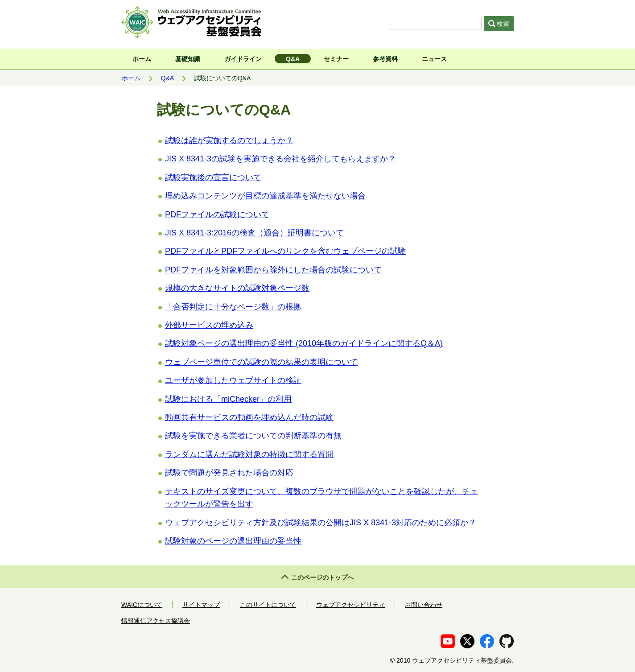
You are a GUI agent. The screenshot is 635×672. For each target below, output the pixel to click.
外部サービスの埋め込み (209, 325)
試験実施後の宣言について (213, 177)
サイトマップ (201, 605)
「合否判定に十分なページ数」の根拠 (233, 307)
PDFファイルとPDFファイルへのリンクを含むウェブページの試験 (285, 251)
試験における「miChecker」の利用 (228, 399)
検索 (499, 24)
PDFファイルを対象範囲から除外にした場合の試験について (273, 270)
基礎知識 (188, 59)
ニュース (434, 59)
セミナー (336, 59)
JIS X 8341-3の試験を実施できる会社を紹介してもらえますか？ (280, 159)
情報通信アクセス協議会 (156, 621)
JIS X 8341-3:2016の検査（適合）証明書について (254, 233)
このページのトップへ (322, 577)
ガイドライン (243, 59)
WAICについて (142, 605)
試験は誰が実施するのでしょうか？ (229, 140)
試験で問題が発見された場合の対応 (229, 473)
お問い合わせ (424, 605)
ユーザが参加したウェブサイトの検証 (233, 380)
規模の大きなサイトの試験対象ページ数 (237, 288)
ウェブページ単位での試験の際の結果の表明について (261, 362)
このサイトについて (268, 605)
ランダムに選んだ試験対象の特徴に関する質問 (249, 454)
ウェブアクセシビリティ (350, 605)
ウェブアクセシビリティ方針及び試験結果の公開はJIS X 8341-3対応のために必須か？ (321, 523)
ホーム (142, 59)
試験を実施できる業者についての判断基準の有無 (253, 436)
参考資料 (385, 59)
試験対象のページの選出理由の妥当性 (233, 541)
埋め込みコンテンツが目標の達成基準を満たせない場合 (265, 196)
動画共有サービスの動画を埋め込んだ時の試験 (249, 417)
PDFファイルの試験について (217, 214)
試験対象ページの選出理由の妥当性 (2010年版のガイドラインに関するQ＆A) (304, 343)
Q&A (293, 59)
